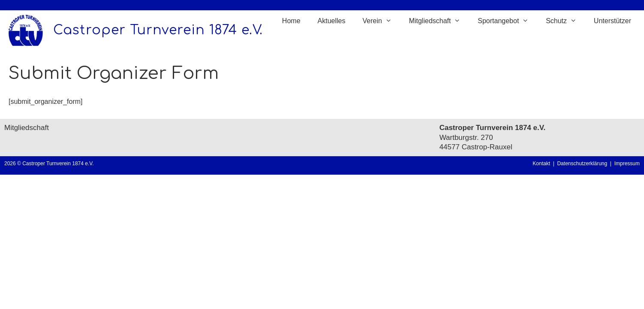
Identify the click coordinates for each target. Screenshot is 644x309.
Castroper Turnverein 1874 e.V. (158, 30)
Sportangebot (507, 21)
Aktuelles (332, 21)
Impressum (627, 164)
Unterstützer (612, 21)
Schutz (566, 21)
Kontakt (541, 164)
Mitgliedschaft (439, 21)
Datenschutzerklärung (583, 164)
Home (291, 21)
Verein (381, 21)
